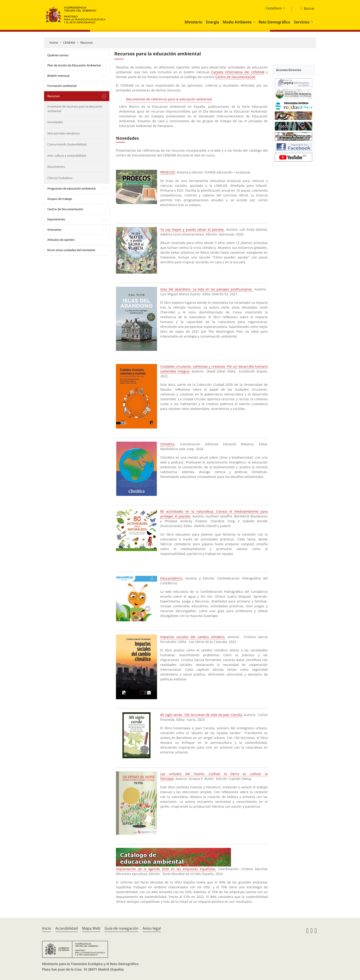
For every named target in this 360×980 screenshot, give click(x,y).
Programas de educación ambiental (71, 188)
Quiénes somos (58, 55)
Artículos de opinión (61, 240)
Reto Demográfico (274, 22)
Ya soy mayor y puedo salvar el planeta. (192, 229)
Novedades (55, 122)
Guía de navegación (121, 928)
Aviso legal (152, 928)
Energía (212, 22)
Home (54, 43)
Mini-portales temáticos (63, 133)
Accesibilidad (67, 928)
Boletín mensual (58, 76)
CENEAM (69, 43)
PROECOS (168, 172)
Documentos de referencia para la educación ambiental (169, 99)
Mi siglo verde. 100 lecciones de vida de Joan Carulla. (202, 715)
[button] (255, 22)
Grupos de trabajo (60, 199)
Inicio (47, 928)
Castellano (274, 8)
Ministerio (193, 22)
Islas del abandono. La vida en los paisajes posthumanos (207, 289)
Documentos (56, 167)
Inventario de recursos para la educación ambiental (75, 109)
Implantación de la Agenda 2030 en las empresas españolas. (166, 869)
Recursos (87, 43)
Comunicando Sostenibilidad (67, 144)
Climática (167, 444)
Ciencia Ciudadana (60, 178)
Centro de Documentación (65, 209)
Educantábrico (171, 578)
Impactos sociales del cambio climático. (193, 637)
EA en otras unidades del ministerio (71, 250)
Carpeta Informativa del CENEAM (238, 72)
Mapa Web (91, 928)
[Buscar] (306, 9)
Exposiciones (56, 219)
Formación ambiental (62, 86)
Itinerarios (54, 230)
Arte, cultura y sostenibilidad (67, 156)
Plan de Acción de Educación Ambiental (74, 65)
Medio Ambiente (237, 22)
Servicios (302, 22)
